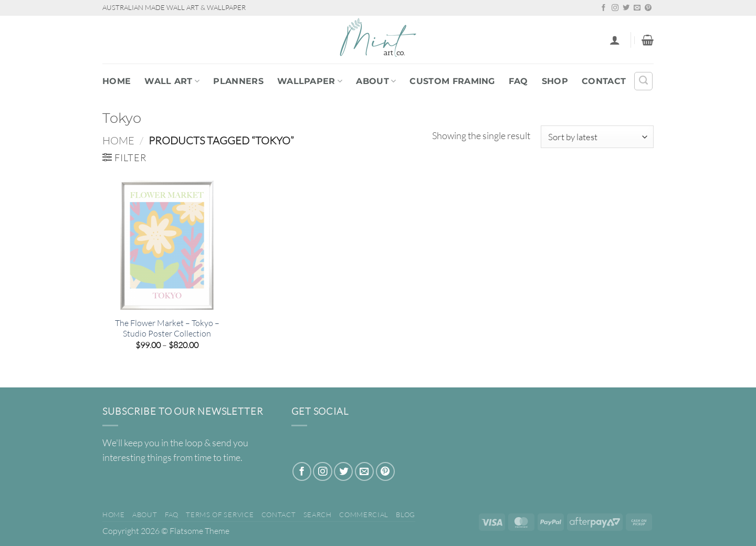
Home (117, 81)
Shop (555, 81)
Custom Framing (452, 81)
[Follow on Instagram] (615, 8)
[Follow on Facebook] (603, 8)
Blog (406, 514)
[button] (615, 40)
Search (318, 514)
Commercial (364, 514)
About (376, 81)
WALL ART (172, 81)
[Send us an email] (637, 8)
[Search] (643, 81)
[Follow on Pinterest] (648, 8)
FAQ (518, 81)
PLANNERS (238, 81)
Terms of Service (220, 514)
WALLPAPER (310, 81)
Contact (604, 81)
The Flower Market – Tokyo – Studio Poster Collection (167, 328)
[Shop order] (597, 137)
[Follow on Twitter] (626, 8)
